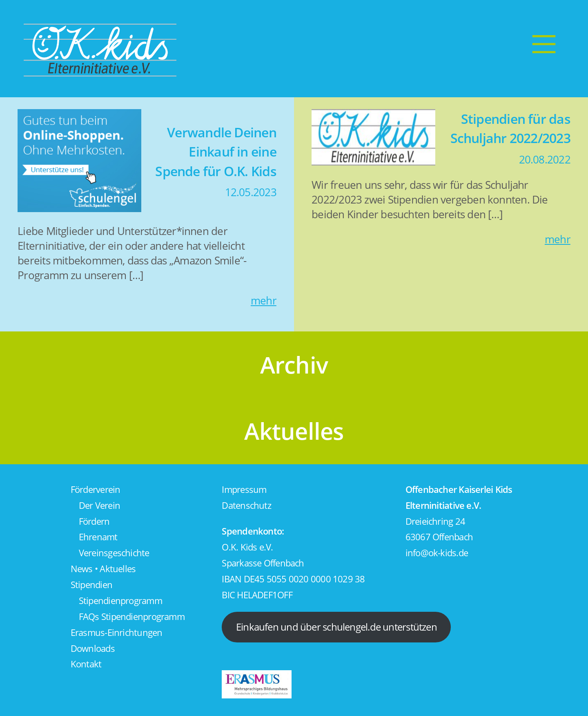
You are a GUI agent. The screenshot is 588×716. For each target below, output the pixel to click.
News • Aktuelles (103, 569)
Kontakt (86, 664)
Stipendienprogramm (120, 601)
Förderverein (96, 489)
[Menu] (544, 44)
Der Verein (99, 505)
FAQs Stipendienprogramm (132, 616)
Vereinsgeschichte (114, 553)
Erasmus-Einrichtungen (117, 632)
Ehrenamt (98, 537)
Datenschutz (246, 505)
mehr (264, 300)
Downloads (93, 648)
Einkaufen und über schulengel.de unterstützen (336, 627)
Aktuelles (294, 431)
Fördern (94, 521)
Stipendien (91, 585)
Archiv (294, 365)
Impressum (244, 489)
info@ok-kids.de (437, 553)
